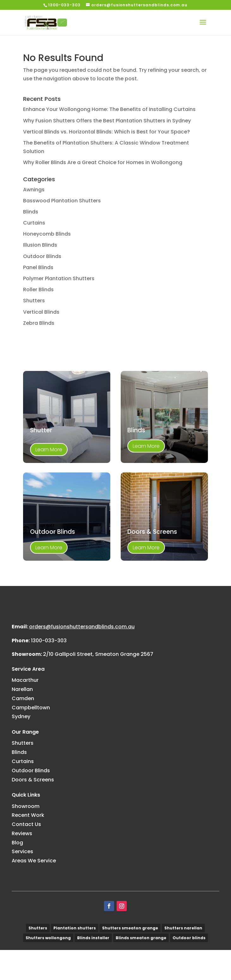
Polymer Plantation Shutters (59, 278)
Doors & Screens (33, 810)
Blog (17, 873)
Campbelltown (31, 738)
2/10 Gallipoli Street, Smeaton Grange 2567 (98, 684)
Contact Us (26, 854)
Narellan (22, 719)
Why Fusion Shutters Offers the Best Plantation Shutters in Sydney (107, 121)
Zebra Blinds (39, 323)
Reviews (22, 863)
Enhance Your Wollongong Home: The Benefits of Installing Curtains (109, 109)
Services (22, 881)
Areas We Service (34, 891)
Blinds (31, 212)
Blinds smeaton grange (141, 968)
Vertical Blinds (41, 312)
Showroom (26, 836)
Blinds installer (93, 968)
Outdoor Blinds (42, 256)
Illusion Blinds (40, 245)
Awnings (34, 190)
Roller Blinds (38, 290)
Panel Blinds (38, 267)
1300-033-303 (49, 671)
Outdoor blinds (189, 968)
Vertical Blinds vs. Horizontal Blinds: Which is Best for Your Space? (106, 132)
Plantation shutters (75, 958)
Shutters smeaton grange (130, 958)
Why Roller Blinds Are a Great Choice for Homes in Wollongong (103, 162)
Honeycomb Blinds (47, 234)
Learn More (49, 450)
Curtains (34, 223)
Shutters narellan (183, 958)
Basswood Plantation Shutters (62, 201)
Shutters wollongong (48, 968)
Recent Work (28, 845)
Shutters (34, 301)
